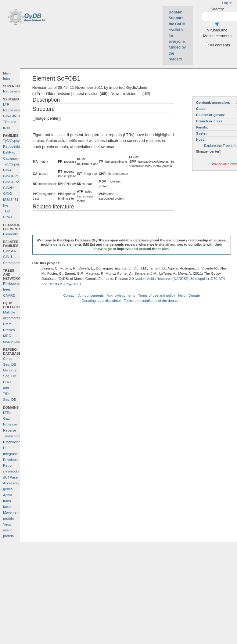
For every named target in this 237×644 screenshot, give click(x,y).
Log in (227, 3)
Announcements (91, 295)
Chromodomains (16, 263)
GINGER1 (11, 176)
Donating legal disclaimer (101, 301)
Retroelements (14, 91)
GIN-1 (8, 257)
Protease (10, 424)
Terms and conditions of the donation (153, 301)
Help (182, 295)
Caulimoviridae (15, 158)
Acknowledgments (121, 295)
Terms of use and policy (157, 295)
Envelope (10, 460)
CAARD (9, 295)
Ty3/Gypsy (11, 141)
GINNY (9, 188)
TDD (7, 211)
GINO (7, 194)
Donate (194, 295)
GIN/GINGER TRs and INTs (14, 122)
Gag (6, 418)
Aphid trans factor (7, 501)
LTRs (7, 413)
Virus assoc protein (8, 530)
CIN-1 (8, 217)
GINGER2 (11, 182)
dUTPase (10, 477)
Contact (69, 295)
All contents (220, 45)
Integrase (10, 454)
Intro (7, 78)
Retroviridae (13, 147)
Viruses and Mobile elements (217, 33)
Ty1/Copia (11, 164)
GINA (7, 170)
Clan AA (9, 251)
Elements (10, 234)
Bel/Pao (9, 152)
